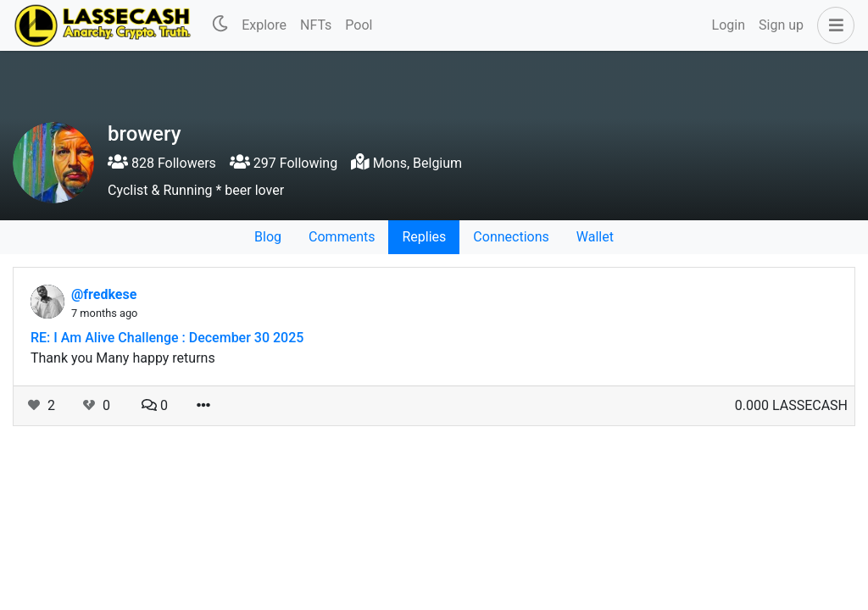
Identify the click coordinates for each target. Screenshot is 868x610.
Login (729, 25)
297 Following (284, 163)
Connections (511, 237)
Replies (424, 237)
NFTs (316, 25)
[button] (832, 25)
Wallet (595, 237)
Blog (268, 237)
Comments (342, 237)
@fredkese (104, 294)
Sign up (781, 25)
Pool (359, 25)
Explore (264, 25)
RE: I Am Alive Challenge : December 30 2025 (167, 338)
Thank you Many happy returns (123, 358)
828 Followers (162, 163)
